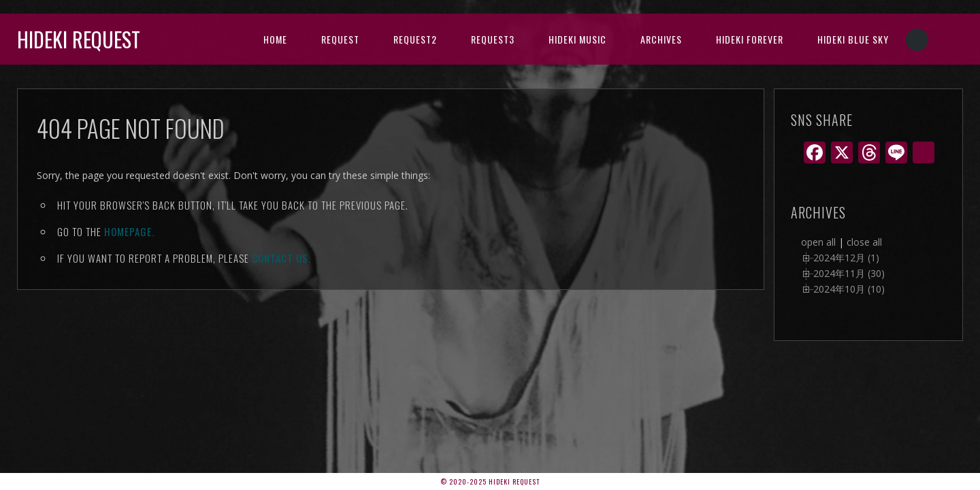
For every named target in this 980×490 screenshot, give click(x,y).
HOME (275, 39)
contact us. (281, 258)
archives (661, 39)
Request (340, 39)
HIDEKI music (577, 39)
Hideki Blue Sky (853, 39)
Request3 (493, 39)
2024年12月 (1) (846, 258)
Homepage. (129, 231)
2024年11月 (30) (849, 273)
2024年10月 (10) (849, 289)
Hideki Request (79, 39)
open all (818, 242)
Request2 (415, 39)
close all (864, 242)
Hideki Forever (750, 39)
